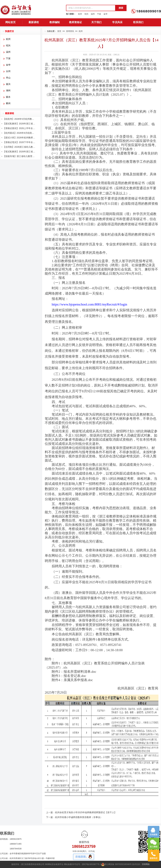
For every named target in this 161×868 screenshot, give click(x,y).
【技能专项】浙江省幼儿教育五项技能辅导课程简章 (20, 156)
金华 (105, 14)
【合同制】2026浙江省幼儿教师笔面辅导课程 (20, 147)
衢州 (8, 103)
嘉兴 (8, 84)
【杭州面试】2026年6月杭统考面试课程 (20, 133)
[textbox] (91, 8)
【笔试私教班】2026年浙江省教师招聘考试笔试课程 (20, 152)
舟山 (8, 78)
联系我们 (138, 22)
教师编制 (55, 22)
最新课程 (34, 22)
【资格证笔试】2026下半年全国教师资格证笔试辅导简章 (20, 142)
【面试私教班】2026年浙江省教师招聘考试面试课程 (20, 124)
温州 (93, 14)
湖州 (8, 91)
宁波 (99, 14)
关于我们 (96, 22)
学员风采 (117, 22)
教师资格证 (76, 22)
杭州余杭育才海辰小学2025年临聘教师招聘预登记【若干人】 (86, 812)
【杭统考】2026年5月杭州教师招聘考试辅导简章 (20, 119)
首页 (59, 31)
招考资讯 (70, 31)
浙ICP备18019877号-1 (92, 864)
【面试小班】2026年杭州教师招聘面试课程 (20, 138)
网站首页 (10, 22)
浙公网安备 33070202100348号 (116, 864)
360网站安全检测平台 (54, 864)
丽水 (8, 97)
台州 (8, 71)
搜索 (121, 8)
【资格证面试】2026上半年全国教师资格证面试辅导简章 (20, 128)
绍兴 (86, 14)
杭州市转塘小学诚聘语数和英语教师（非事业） (79, 817)
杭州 (80, 14)
